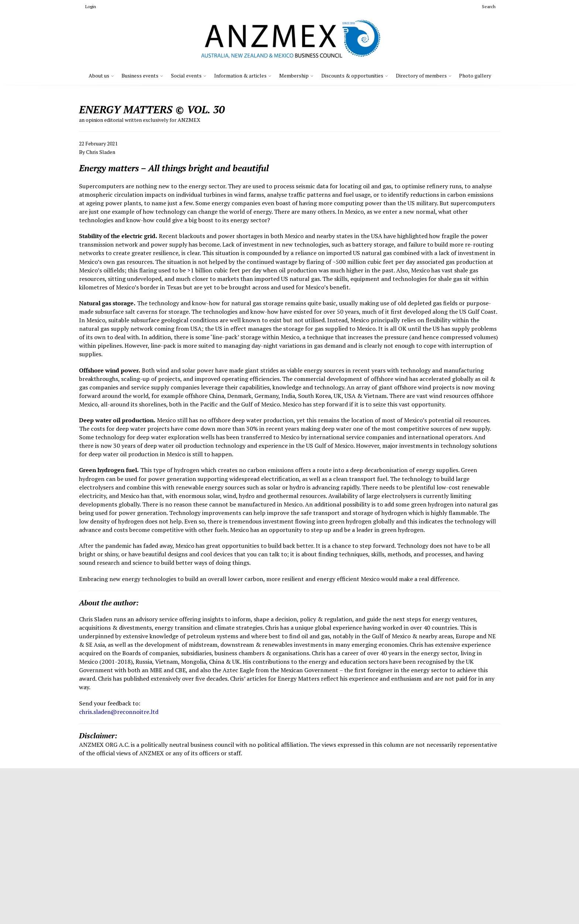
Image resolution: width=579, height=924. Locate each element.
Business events (140, 75)
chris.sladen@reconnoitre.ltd (119, 712)
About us (99, 75)
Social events (186, 75)
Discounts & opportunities (352, 75)
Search (486, 6)
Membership (294, 75)
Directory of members (421, 75)
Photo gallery (475, 75)
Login (88, 6)
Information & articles (240, 75)
